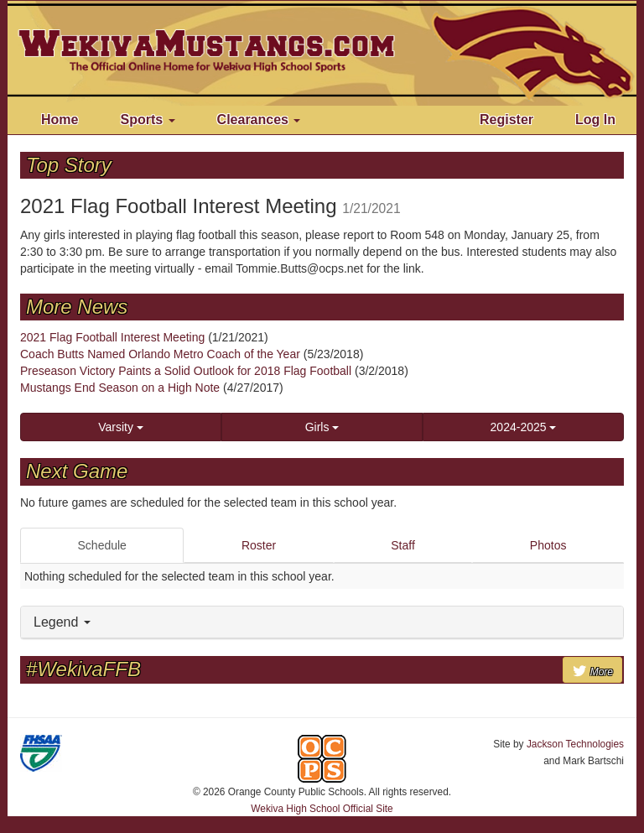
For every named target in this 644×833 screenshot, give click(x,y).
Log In (595, 120)
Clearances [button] (259, 120)
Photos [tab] (548, 545)
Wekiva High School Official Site (322, 809)
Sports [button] (147, 120)
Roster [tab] (259, 545)
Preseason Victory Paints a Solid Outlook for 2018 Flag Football (186, 371)
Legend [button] (62, 622)
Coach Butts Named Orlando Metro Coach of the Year (160, 354)
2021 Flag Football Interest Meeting (112, 337)
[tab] (322, 623)
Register (506, 120)
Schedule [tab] (102, 545)
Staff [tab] (403, 545)
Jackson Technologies (575, 744)
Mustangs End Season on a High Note (120, 388)
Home (60, 120)
